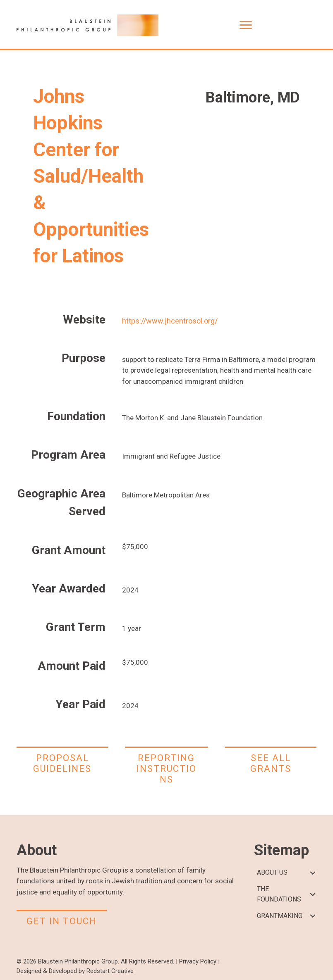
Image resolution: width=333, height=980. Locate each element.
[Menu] (246, 25)
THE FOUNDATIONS (279, 894)
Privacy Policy (198, 961)
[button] (313, 873)
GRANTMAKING (280, 916)
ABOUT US (272, 872)
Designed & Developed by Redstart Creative (75, 971)
